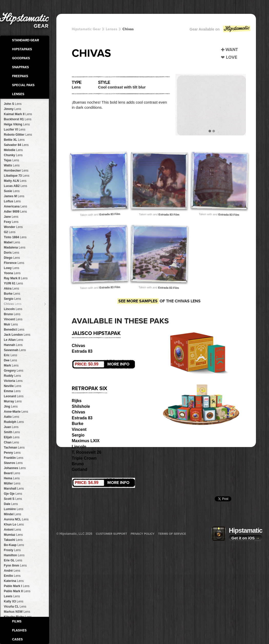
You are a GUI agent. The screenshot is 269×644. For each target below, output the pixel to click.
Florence (14, 263)
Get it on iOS (245, 538)
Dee (10, 360)
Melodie (13, 150)
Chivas (13, 304)
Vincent (13, 319)
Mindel (12, 514)
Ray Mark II (16, 278)
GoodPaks (21, 58)
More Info (102, 364)
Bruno (12, 314)
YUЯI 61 (13, 283)
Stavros (13, 463)
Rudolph (14, 422)
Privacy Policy (143, 534)
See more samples (138, 301)
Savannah (15, 350)
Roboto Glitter (18, 135)
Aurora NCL (16, 519)
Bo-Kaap (14, 545)
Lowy (12, 268)
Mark (11, 365)
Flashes (19, 630)
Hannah (13, 345)
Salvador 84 (16, 145)
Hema (12, 478)
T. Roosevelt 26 (87, 452)
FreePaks (20, 76)
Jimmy (12, 109)
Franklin (14, 458)
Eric (11, 355)
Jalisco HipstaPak (96, 333)
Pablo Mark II (17, 591)
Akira (11, 289)
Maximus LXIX (86, 441)
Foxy (11, 222)
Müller (12, 483)
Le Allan (14, 340)
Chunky (13, 155)
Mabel (12, 242)
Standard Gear (25, 40)
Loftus (12, 201)
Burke (12, 294)
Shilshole (81, 406)
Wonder (13, 227)
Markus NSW (17, 612)
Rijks (77, 401)
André (12, 571)
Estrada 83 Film (110, 214)
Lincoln (13, 309)
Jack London (17, 335)
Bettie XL (14, 140)
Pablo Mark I (17, 586)
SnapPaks (20, 67)
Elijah (12, 437)
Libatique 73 (17, 176)
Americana (15, 206)
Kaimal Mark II (18, 114)
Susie (12, 191)
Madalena (15, 247)
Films (17, 621)
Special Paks (23, 85)
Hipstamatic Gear (86, 29)
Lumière (14, 509)
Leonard (14, 396)
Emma (12, 391)
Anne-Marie (16, 412)
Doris (12, 253)
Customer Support (111, 534)
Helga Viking (17, 124)
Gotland (79, 469)
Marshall (14, 489)
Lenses (18, 94)
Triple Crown (84, 458)
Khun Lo (14, 524)
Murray (13, 401)
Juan (11, 427)
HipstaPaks (22, 49)
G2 (10, 232)
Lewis (12, 596)
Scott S (13, 499)
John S (13, 104)
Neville (13, 386)
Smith (12, 432)
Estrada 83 (82, 351)
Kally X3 (14, 601)
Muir (11, 324)
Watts (12, 165)
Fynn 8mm (15, 566)
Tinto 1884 (15, 237)
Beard (12, 473)
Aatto (12, 417)
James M (14, 196)
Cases (17, 639)
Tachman (14, 448)
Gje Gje (13, 494)
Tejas (11, 160)
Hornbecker (16, 171)
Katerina (14, 581)
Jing (11, 407)
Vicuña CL (15, 607)
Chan (11, 442)
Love (232, 57)
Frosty (12, 550)
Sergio (12, 299)
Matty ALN (15, 181)
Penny (12, 453)
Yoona (12, 273)
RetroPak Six (89, 389)
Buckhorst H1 (18, 119)
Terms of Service (172, 534)
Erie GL (13, 560)
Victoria (13, 381)
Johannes (15, 468)
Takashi (13, 540)
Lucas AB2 (15, 186)
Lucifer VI (15, 130)
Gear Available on (220, 30)
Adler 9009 (15, 212)
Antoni (12, 530)
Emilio (12, 576)
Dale (11, 504)
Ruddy (12, 376)
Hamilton (14, 555)
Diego (12, 258)
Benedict (14, 330)
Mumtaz (13, 535)
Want (232, 50)
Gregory (14, 371)
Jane (11, 217)
